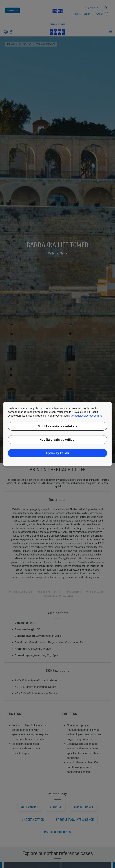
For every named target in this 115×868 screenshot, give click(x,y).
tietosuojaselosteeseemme (87, 416)
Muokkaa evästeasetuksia (58, 426)
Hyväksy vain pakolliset (57, 440)
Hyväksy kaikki (57, 453)
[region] (57, 434)
